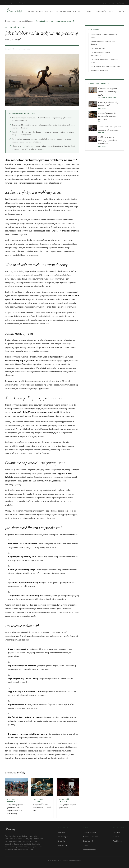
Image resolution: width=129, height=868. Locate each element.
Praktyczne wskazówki (99, 70)
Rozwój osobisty (89, 850)
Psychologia (42, 12)
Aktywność (88, 12)
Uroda (112, 12)
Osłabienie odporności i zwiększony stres (105, 61)
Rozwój (120, 12)
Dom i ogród (101, 12)
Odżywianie (66, 12)
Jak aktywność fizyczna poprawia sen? (106, 66)
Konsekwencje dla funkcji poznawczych (100, 54)
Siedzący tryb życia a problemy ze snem (104, 36)
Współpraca (120, 3)
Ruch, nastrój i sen (98, 48)
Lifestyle (54, 12)
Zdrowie (30, 12)
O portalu (103, 3)
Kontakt (111, 3)
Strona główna (11, 21)
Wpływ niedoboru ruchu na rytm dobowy (103, 43)
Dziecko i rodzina (90, 832)
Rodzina (77, 12)
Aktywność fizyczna (26, 21)
